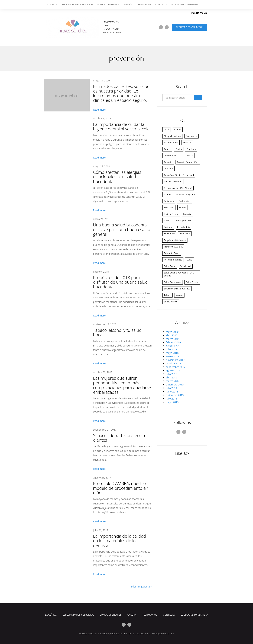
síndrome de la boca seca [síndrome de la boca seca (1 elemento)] (177, 311)
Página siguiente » (141, 587)
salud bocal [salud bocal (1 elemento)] (170, 281)
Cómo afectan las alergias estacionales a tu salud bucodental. (117, 177)
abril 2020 (172, 359)
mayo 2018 (172, 376)
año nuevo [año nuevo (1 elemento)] (193, 137)
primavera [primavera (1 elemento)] (186, 247)
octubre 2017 (173, 387)
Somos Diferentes (108, 4)
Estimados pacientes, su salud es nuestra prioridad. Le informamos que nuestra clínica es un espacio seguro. (121, 93)
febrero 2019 (173, 366)
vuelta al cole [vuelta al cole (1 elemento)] (171, 325)
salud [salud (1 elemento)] (191, 274)
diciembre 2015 (175, 408)
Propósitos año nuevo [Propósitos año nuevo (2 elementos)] (175, 253)
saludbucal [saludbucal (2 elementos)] (187, 281)
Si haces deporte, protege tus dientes (121, 438)
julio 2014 (171, 412)
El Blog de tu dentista (185, 4)
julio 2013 (171, 422)
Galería (128, 4)
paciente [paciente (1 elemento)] (168, 240)
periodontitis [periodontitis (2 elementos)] (185, 240)
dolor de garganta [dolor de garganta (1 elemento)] (187, 205)
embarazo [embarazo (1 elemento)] (169, 212)
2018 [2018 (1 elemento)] (167, 130)
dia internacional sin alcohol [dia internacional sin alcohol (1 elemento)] (178, 198)
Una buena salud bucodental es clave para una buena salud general (122, 229)
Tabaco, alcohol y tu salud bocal (117, 332)
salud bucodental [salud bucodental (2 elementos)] (173, 298)
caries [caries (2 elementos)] (180, 150)
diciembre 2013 (175, 419)
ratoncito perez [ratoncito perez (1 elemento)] (172, 267)
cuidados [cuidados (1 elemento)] (169, 178)
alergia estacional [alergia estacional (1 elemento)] (173, 137)
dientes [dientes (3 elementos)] (168, 205)
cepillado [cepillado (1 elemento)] (193, 150)
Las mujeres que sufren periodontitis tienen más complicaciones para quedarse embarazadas (122, 385)
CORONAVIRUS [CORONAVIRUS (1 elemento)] (172, 157)
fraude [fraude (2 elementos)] (184, 219)
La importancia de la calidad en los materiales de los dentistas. (120, 541)
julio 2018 (171, 373)
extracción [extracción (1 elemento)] (169, 219)
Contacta (161, 4)
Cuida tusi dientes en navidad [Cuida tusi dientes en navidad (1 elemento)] (179, 185)
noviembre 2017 (175, 383)
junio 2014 (172, 415)
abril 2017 (172, 401)
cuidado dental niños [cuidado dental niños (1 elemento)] (175, 171)
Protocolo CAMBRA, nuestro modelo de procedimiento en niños (121, 488)
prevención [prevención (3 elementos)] (170, 247)
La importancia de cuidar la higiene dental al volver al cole (121, 126)
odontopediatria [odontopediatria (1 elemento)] (184, 233)
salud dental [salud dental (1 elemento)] (171, 304)
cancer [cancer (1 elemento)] (168, 150)
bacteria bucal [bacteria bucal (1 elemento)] (171, 143)
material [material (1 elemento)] (188, 226)
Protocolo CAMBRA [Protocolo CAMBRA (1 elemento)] (174, 260)
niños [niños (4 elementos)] (167, 233)
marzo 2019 (173, 362)
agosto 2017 (173, 394)
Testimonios (144, 4)
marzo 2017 (173, 404)
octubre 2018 (173, 369)
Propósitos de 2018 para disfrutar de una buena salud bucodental (120, 282)
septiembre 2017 (176, 390)
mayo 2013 (172, 426)
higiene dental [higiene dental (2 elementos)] (171, 226)
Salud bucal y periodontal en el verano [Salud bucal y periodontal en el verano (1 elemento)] (179, 289)
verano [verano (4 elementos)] (181, 318)
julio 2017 (171, 397)
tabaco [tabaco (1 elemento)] (168, 318)
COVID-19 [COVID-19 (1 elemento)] (189, 157)
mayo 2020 (172, 355)
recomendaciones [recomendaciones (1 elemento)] (173, 274)
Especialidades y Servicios (77, 4)
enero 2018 (172, 380)
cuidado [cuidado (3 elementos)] (168, 164)
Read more (99, 110)
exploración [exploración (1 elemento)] (186, 212)
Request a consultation (190, 27)
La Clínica (52, 4)
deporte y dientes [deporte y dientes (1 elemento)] (173, 192)
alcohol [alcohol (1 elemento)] (178, 130)
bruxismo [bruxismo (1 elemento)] (189, 143)
